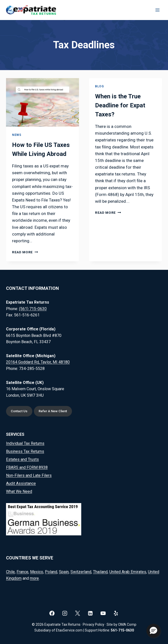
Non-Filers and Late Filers (29, 475)
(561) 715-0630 (33, 308)
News (17, 135)
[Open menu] (157, 10)
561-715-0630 (122, 630)
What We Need (19, 491)
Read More (25, 252)
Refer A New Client (53, 411)
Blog (99, 86)
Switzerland (81, 572)
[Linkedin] (90, 613)
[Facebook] (52, 613)
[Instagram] (65, 613)
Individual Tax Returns (25, 443)
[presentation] (43, 102)
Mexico (37, 572)
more (34, 578)
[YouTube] (103, 613)
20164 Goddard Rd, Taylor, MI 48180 (38, 362)
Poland (51, 572)
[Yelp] (116, 613)
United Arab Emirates (128, 572)
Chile (10, 572)
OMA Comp (127, 624)
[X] (78, 613)
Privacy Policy (94, 624)
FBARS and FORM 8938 (27, 467)
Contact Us (19, 411)
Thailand (100, 572)
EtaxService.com (69, 630)
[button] (153, 631)
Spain (64, 572)
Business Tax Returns (25, 451)
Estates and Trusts (22, 459)
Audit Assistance (21, 483)
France (22, 572)
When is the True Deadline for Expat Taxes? (120, 105)
